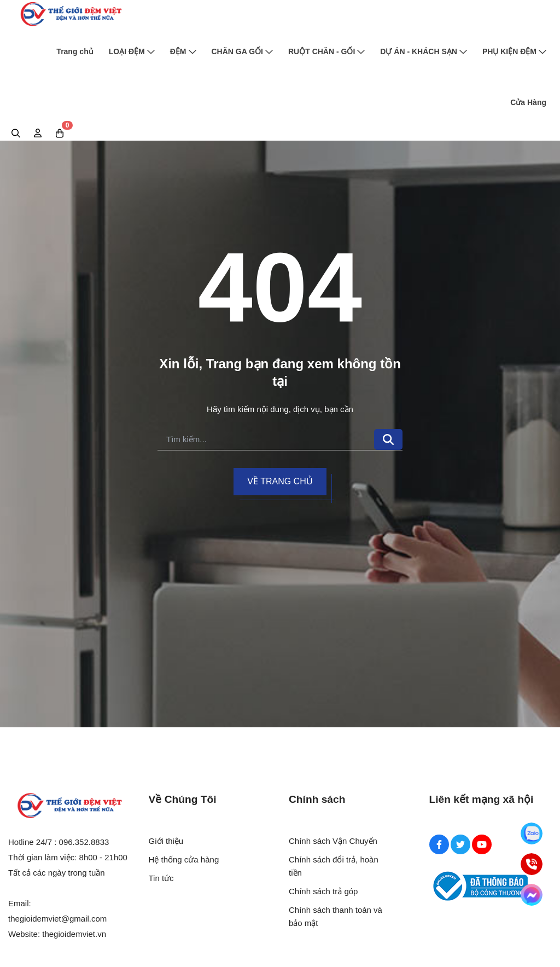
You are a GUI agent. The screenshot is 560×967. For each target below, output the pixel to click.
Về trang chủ (280, 481)
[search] (266, 440)
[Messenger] (532, 895)
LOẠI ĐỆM (132, 51)
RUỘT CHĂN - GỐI (326, 51)
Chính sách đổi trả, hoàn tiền (334, 866)
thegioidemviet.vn (74, 934)
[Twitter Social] (460, 844)
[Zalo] (532, 833)
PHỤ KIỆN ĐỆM (514, 51)
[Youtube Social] (482, 844)
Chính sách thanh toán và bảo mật (336, 916)
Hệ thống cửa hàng (184, 859)
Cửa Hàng (528, 102)
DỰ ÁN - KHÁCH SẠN (424, 51)
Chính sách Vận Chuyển (333, 841)
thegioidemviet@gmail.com (57, 919)
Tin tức (161, 878)
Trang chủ (75, 51)
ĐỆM (183, 51)
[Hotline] (532, 864)
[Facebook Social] (439, 844)
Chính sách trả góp (323, 891)
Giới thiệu (166, 841)
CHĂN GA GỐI (242, 51)
